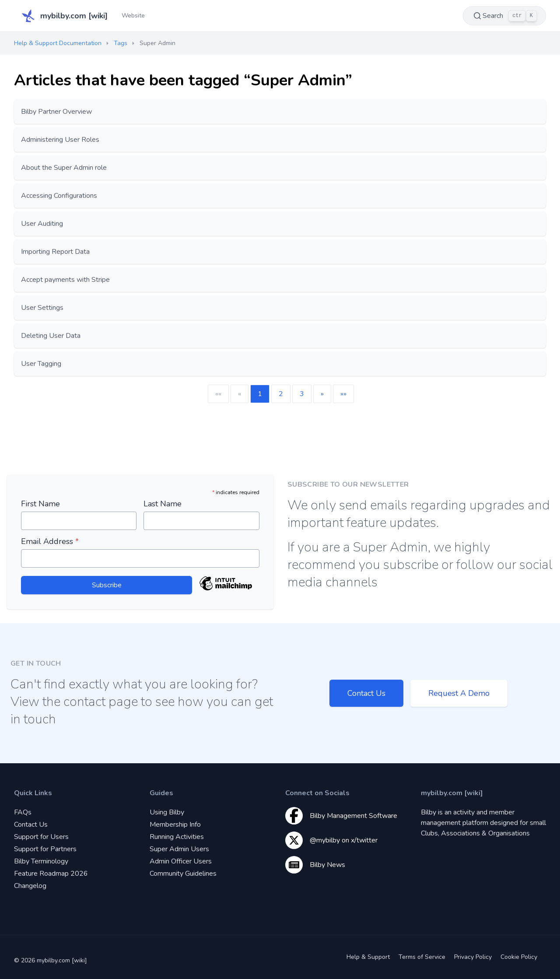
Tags (121, 43)
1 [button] (260, 394)
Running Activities (177, 837)
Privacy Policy (473, 957)
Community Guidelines (183, 874)
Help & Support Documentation (58, 43)
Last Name (163, 504)
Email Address (50, 541)
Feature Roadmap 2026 (51, 874)
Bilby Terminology (41, 861)
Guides (161, 793)
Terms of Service (422, 957)
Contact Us (366, 693)
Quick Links (33, 793)
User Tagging (41, 364)
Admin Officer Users (181, 861)
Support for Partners (45, 849)
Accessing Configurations (59, 196)
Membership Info (175, 825)
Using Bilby (167, 812)
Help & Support (368, 957)
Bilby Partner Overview (56, 112)
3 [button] (302, 394)
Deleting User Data (51, 336)
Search (504, 16)
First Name (40, 504)
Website (133, 16)
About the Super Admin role (64, 168)
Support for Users (41, 837)
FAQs (23, 812)
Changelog (30, 886)
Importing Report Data (55, 252)
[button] (322, 394)
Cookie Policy (519, 957)
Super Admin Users (179, 849)
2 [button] (281, 394)
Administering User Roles (60, 140)
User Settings (42, 308)
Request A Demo (459, 693)
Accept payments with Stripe (65, 280)
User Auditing (42, 224)
